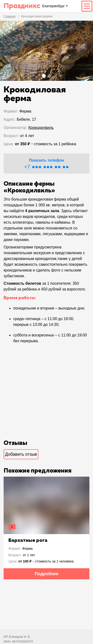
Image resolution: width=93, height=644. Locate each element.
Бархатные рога (28, 540)
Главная (9, 16)
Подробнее (46, 574)
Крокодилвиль (41, 128)
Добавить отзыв (21, 454)
